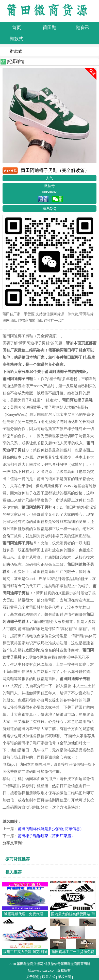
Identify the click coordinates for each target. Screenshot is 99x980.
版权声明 (64, 977)
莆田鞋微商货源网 (30, 964)
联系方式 (49, 977)
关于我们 (33, 977)
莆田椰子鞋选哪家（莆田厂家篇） (46, 836)
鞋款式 (16, 51)
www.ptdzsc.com (44, 970)
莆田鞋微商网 (71, 964)
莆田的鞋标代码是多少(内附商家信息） (51, 829)
